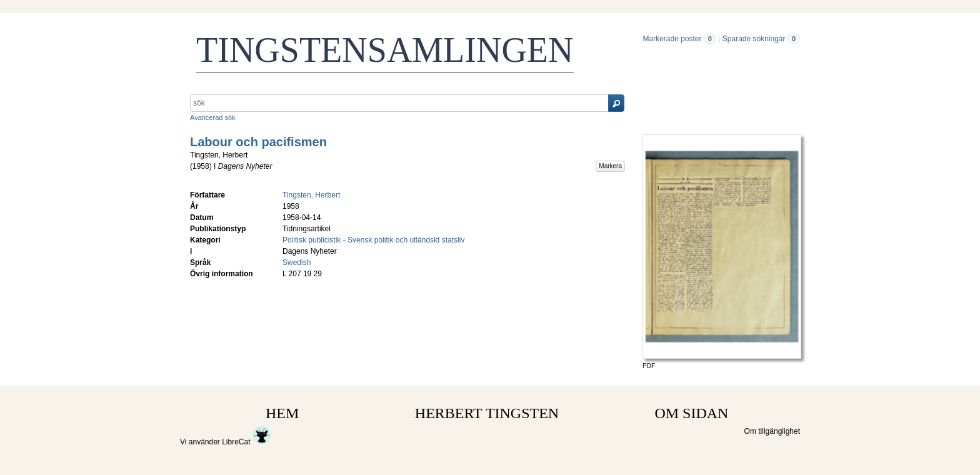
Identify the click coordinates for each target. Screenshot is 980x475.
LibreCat (247, 442)
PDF (649, 366)
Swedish (297, 262)
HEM (282, 413)
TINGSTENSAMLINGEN (385, 50)
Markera (610, 166)
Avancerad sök (213, 117)
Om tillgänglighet (772, 431)
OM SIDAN (691, 413)
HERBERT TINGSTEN (487, 413)
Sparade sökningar (754, 39)
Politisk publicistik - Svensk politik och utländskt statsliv (373, 240)
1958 (201, 166)
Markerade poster (672, 39)
